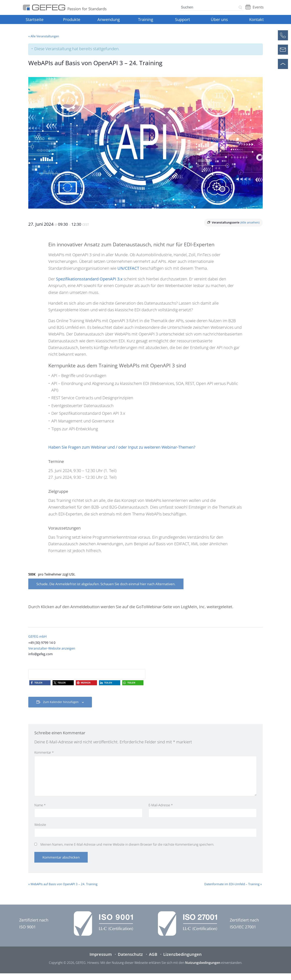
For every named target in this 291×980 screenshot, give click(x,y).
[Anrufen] (283, 35)
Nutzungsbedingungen (203, 963)
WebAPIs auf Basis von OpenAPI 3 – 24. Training (63, 884)
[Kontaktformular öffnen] (283, 50)
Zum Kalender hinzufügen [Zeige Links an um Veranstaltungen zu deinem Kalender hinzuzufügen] (61, 702)
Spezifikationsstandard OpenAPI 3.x (89, 279)
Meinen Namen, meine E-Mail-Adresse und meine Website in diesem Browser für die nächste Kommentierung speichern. (127, 844)
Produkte (72, 19)
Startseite (35, 19)
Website (40, 825)
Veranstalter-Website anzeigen (52, 648)
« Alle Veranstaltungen (44, 36)
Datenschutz (130, 954)
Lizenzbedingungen (182, 954)
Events (258, 7)
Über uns (219, 19)
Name (40, 805)
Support (182, 19)
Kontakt (256, 19)
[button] (40, 683)
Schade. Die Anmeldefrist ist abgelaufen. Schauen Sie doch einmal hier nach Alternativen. (106, 584)
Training (146, 19)
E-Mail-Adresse (161, 805)
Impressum (101, 954)
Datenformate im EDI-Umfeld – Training (233, 884)
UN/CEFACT (128, 268)
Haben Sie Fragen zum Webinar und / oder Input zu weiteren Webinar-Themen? (122, 447)
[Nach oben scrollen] (283, 64)
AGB (153, 954)
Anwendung (109, 19)
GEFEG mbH (37, 636)
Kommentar (44, 752)
